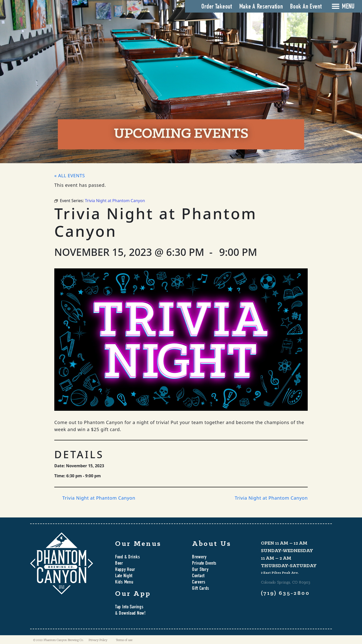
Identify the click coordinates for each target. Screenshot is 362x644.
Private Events (204, 564)
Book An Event (306, 7)
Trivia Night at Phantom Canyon (99, 498)
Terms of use (124, 640)
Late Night (124, 576)
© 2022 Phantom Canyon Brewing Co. (58, 640)
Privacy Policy (98, 640)
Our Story (200, 570)
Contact (198, 576)
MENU (348, 7)
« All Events (70, 175)
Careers (199, 582)
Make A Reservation (261, 7)
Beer (119, 564)
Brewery (199, 557)
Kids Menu (124, 582)
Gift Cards (201, 589)
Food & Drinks (127, 557)
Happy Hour (125, 570)
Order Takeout (217, 7)
